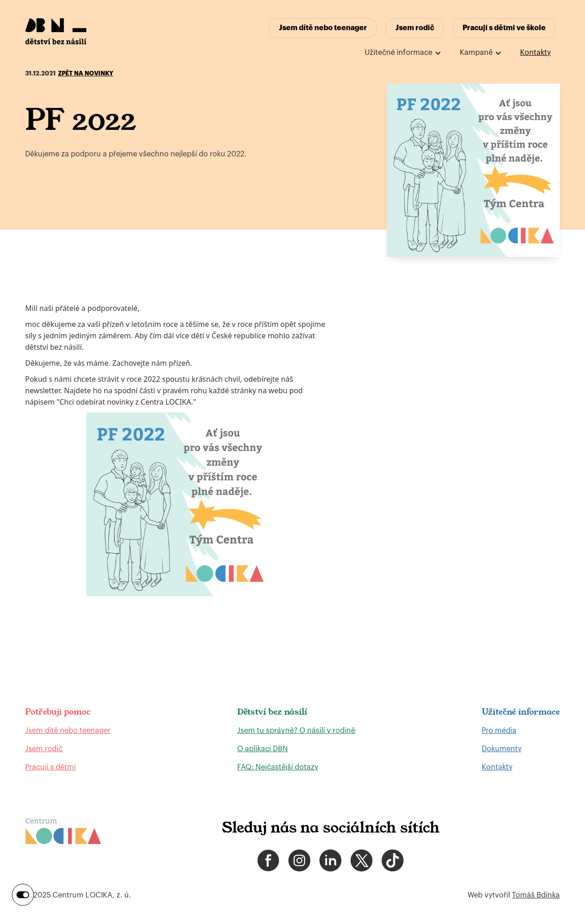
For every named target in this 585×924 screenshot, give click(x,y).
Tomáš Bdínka (536, 895)
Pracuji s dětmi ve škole (504, 28)
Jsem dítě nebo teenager (323, 28)
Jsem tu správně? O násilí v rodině (296, 731)
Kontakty (535, 53)
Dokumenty (502, 749)
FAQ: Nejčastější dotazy (278, 767)
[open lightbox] (473, 170)
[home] (56, 31)
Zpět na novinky (86, 73)
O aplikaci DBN (263, 749)
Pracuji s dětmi (51, 767)
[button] (403, 53)
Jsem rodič (415, 28)
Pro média (499, 731)
